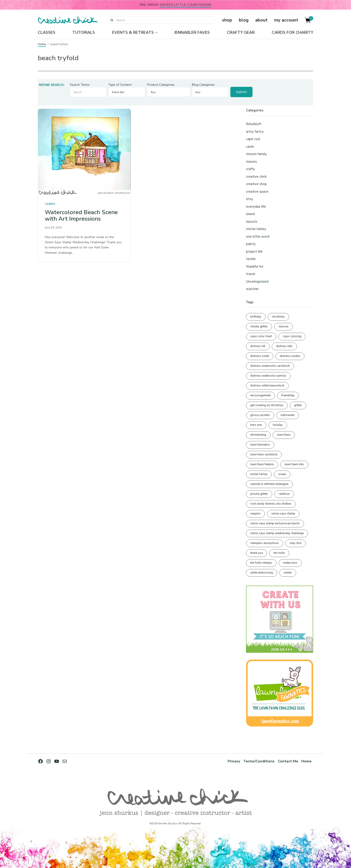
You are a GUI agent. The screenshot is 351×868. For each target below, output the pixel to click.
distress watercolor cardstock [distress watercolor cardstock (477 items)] (270, 366)
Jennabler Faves (192, 32)
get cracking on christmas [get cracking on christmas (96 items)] (267, 405)
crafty (250, 169)
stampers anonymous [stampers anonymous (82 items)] (265, 543)
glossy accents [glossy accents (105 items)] (260, 415)
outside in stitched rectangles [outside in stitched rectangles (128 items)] (269, 484)
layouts (252, 222)
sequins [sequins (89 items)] (255, 514)
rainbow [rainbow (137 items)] (284, 494)
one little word (258, 237)
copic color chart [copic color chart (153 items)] (261, 336)
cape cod (253, 139)
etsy (249, 199)
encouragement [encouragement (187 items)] (260, 395)
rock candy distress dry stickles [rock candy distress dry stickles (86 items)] (271, 504)
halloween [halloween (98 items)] (288, 415)
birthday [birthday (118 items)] (256, 317)
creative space (257, 192)
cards (50, 204)
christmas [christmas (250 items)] (278, 317)
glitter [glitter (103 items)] (298, 405)
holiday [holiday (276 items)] (278, 425)
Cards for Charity (292, 32)
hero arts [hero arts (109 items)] (256, 425)
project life (254, 252)
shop (227, 20)
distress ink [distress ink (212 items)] (258, 346)
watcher (252, 289)
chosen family (256, 154)
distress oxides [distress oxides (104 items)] (290, 356)
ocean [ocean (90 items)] (282, 474)
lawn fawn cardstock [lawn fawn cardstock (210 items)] (264, 454)
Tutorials (84, 32)
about (261, 20)
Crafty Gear (241, 32)
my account (286, 20)
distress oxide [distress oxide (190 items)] (260, 356)
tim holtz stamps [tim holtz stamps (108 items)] (261, 563)
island (250, 214)
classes (251, 162)
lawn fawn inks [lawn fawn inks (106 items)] (294, 464)
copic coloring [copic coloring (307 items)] (292, 336)
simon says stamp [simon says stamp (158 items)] (283, 514)
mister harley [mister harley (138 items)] (259, 474)
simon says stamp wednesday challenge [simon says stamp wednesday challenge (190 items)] (277, 533)
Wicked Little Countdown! (186, 5)
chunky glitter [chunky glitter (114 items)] (259, 326)
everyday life (256, 207)
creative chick (256, 177)
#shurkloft (254, 124)
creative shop (256, 184)
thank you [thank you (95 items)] (257, 553)
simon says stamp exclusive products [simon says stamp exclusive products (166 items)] (275, 523)
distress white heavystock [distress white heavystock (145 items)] (267, 386)
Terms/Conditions (259, 761)
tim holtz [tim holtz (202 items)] (279, 553)
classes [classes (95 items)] (284, 326)
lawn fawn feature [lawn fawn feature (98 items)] (262, 464)
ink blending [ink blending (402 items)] (258, 435)
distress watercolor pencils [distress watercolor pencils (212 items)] (268, 376)
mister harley (256, 229)
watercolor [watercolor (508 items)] (290, 563)
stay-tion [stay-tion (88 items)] (296, 543)
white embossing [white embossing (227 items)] (262, 573)
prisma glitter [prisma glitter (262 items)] (259, 494)
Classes (47, 32)
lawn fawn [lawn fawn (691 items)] (284, 435)
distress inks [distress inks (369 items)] (284, 346)
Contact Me (288, 761)
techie (251, 259)
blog (244, 20)
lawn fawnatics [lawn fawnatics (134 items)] (260, 445)
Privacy (234, 761)
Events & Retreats (133, 32)
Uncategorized (257, 282)
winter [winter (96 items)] (288, 573)
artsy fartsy (255, 132)
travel (251, 274)
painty (251, 244)
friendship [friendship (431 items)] (288, 395)
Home (42, 44)
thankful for (255, 267)
